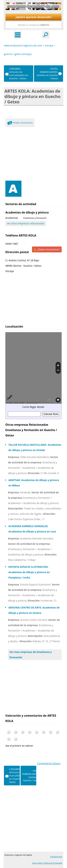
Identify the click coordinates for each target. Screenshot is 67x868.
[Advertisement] (33, 153)
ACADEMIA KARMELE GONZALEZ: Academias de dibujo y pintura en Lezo (32, 529)
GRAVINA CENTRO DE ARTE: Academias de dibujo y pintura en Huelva (34, 610)
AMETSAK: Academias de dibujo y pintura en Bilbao (34, 483)
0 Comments (10, 124)
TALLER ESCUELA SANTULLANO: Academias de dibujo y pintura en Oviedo (35, 447)
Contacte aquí (56, 857)
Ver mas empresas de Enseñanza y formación (31, 655)
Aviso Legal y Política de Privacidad (47, 863)
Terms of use (32, 403)
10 (16, 739)
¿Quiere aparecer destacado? (33, 17)
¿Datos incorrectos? (49, 249)
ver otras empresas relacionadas (26, 223)
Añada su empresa (33, 25)
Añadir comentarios (23, 123)
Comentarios (49, 763)
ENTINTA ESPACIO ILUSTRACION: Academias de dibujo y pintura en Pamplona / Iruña (29, 572)
